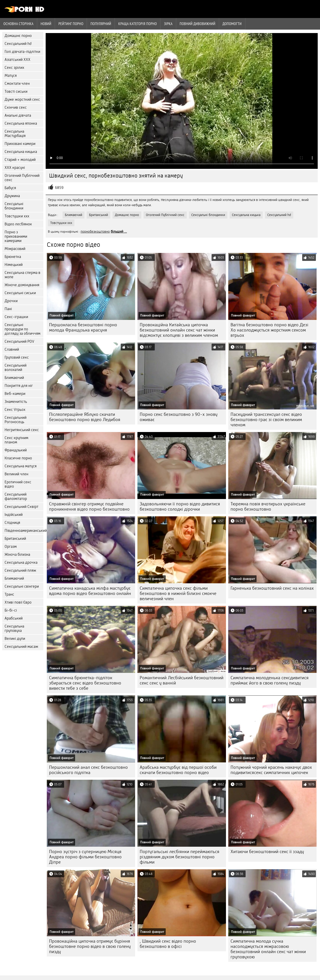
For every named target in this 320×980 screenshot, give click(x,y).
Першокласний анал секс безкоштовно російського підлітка (88, 770)
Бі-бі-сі (11, 610)
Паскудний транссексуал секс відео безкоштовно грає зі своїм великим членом (266, 420)
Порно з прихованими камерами (16, 236)
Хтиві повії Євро (18, 602)
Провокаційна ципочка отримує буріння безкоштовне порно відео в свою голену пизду (90, 946)
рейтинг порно (71, 24)
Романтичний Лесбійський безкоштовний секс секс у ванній (182, 680)
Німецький (14, 265)
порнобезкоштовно (95, 231)
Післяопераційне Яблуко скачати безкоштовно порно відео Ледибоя (85, 417)
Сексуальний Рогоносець (16, 420)
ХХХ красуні (15, 168)
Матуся (11, 76)
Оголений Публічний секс (22, 178)
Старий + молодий (20, 160)
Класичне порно (18, 458)
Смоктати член (17, 84)
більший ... (119, 231)
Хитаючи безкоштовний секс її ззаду (267, 852)
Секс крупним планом (16, 440)
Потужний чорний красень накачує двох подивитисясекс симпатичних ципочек (271, 770)
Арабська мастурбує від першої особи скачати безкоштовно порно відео (178, 770)
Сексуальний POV (19, 341)
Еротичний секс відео (18, 484)
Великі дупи (15, 639)
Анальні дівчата (18, 115)
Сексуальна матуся (21, 466)
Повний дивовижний (198, 24)
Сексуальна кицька (21, 152)
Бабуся (10, 188)
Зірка (168, 24)
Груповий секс (17, 357)
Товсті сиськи (16, 91)
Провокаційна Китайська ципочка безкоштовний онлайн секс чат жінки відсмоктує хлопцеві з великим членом (179, 330)
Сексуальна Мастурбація (15, 134)
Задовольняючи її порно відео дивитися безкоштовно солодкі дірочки (180, 507)
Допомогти (232, 24)
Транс (9, 594)
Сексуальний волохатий (16, 368)
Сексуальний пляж (20, 570)
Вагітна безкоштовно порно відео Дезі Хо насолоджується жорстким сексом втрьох (269, 330)
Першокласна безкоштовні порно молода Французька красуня (83, 327)
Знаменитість (16, 402)
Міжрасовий (15, 249)
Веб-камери (15, 394)
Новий (46, 24)
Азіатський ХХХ (17, 60)
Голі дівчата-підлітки (22, 52)
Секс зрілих (14, 68)
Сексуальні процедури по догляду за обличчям (22, 329)
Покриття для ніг (19, 386)
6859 (59, 188)
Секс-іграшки (16, 317)
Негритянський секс (22, 430)
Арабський (14, 618)
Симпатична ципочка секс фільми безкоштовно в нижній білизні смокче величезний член (178, 593)
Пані (8, 309)
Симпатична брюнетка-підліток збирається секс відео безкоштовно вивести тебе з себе (85, 683)
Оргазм (11, 547)
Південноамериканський (24, 531)
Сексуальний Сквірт (21, 507)
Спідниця (12, 523)
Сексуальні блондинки (14, 206)
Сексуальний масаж (21, 647)
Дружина (12, 196)
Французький (16, 450)
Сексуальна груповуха (14, 628)
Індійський (14, 515)
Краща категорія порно (138, 24)
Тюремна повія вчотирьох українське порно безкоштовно (268, 507)
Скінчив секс (16, 107)
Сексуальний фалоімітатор (16, 496)
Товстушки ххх (17, 216)
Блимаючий (14, 378)
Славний (12, 349)
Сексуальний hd (18, 44)
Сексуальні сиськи (20, 293)
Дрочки (11, 301)
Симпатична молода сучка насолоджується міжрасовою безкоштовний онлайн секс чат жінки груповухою (268, 949)
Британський (15, 539)
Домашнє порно (18, 36)
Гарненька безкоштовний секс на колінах (272, 588)
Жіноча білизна (17, 554)
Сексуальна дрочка (21, 562)
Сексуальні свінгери (22, 586)
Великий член (16, 474)
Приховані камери (20, 144)
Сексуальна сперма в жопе (22, 275)
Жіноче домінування (22, 285)
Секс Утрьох (15, 410)
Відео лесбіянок (18, 224)
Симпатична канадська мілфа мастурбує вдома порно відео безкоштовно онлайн (90, 591)
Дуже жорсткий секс (22, 99)
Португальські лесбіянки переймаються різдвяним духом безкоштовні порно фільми (180, 857)
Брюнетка (13, 257)
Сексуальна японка (21, 123)
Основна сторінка (18, 24)
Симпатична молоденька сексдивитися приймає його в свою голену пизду (270, 680)
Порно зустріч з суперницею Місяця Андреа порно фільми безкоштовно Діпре (85, 857)
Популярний (101, 24)
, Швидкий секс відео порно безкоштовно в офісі (168, 944)
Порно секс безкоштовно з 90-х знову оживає (179, 417)
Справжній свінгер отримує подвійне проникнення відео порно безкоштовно (89, 507)
